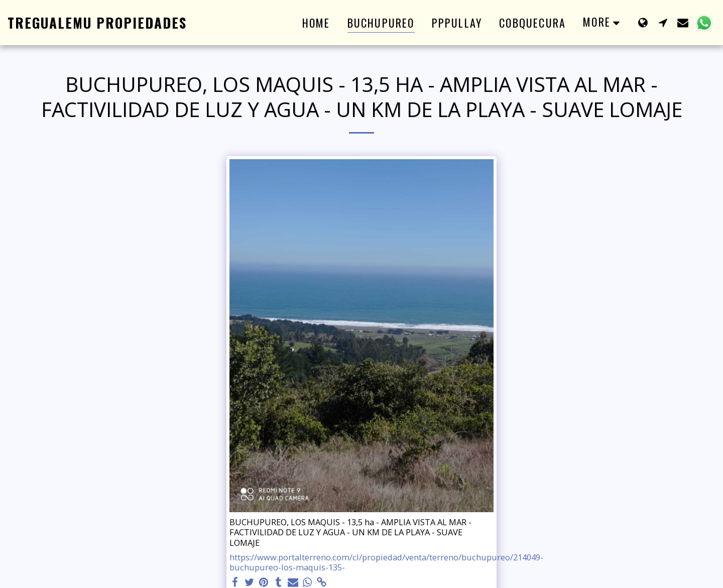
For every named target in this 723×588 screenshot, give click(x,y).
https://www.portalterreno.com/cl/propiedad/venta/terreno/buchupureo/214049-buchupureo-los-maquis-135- (386, 563)
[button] (663, 22)
